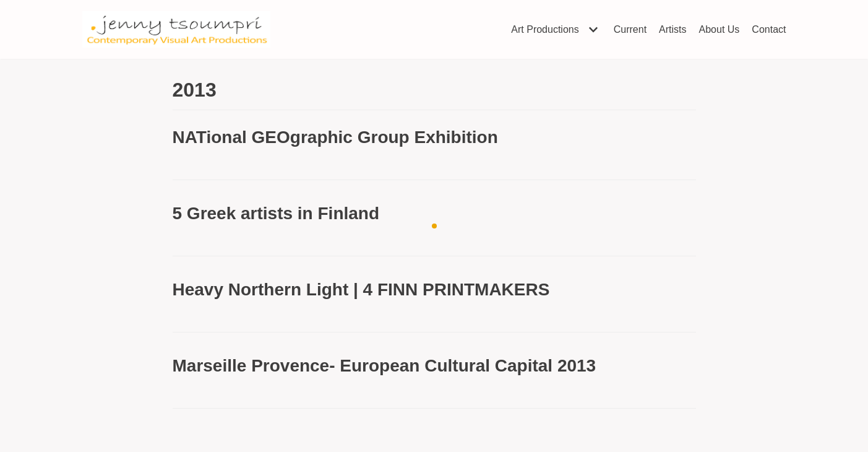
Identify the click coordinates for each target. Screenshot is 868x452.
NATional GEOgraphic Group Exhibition (335, 137)
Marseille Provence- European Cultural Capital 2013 (385, 366)
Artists (672, 29)
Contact (769, 29)
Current (630, 29)
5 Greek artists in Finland (276, 213)
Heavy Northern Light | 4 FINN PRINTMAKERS (361, 289)
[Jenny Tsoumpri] (176, 29)
